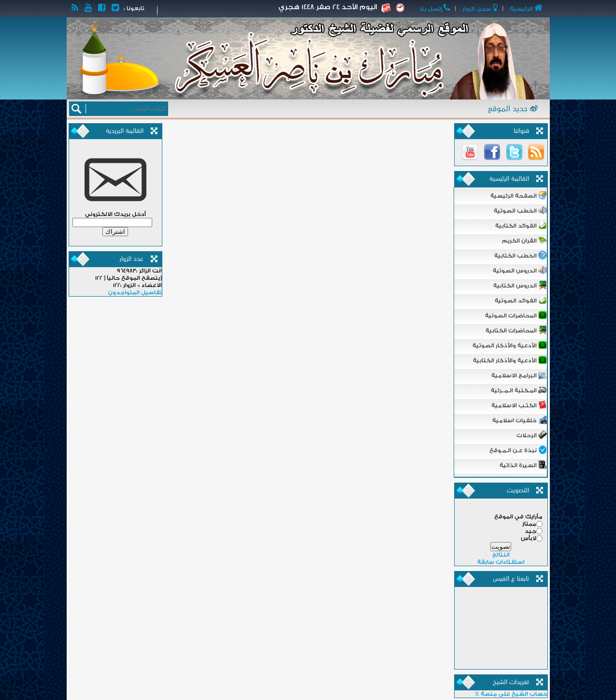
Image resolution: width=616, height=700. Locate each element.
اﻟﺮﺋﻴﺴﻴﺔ (525, 9)
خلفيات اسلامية (520, 420)
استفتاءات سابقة (501, 562)
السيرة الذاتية (523, 465)
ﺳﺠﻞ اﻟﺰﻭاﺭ (481, 9)
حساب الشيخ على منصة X (511, 694)
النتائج (501, 555)
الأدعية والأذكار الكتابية (510, 360)
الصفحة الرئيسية (519, 195)
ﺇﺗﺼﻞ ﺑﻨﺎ (436, 9)
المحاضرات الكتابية (516, 330)
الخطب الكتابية (521, 255)
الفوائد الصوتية (521, 300)
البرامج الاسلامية (519, 375)
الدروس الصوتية (520, 270)
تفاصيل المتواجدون (135, 293)
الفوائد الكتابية (521, 225)
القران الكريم (524, 240)
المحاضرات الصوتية (516, 315)
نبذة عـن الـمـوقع (518, 450)
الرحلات (532, 435)
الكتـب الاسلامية (519, 405)
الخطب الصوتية (520, 210)
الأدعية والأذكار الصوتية (510, 345)
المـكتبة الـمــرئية (519, 390)
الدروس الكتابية (520, 285)
